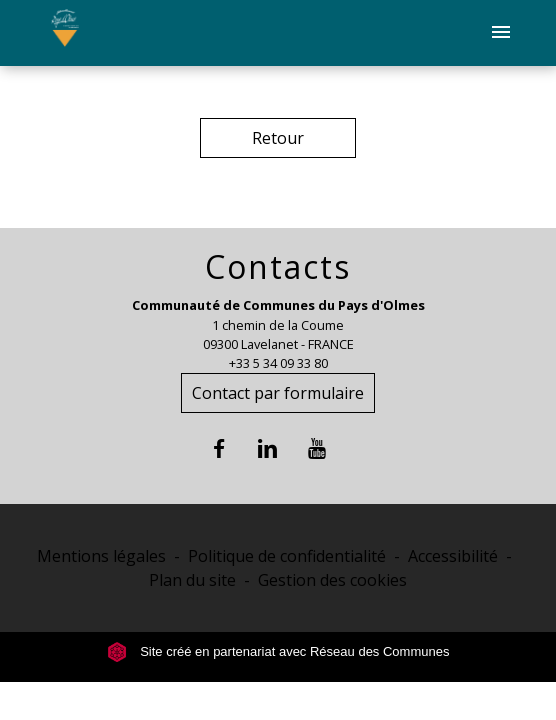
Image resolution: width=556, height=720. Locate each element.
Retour (278, 138)
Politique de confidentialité (287, 556)
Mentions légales (101, 556)
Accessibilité (453, 556)
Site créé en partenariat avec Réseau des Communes (278, 651)
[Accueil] (64, 33)
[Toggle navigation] (501, 33)
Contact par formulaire (278, 393)
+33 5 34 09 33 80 (278, 363)
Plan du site (192, 580)
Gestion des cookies (332, 580)
